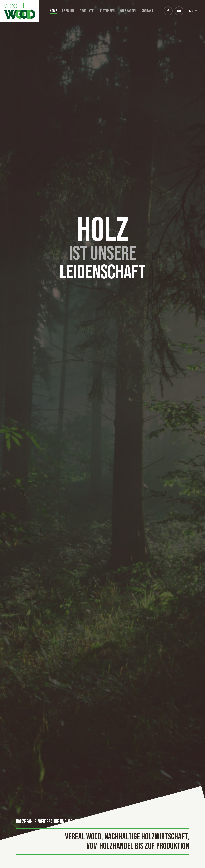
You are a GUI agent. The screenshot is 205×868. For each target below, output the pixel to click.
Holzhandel (128, 11)
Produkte (87, 11)
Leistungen (107, 11)
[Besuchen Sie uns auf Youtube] (179, 11)
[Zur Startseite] (20, 11)
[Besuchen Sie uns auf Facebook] (168, 11)
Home (53, 11)
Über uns (68, 11)
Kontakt (147, 11)
